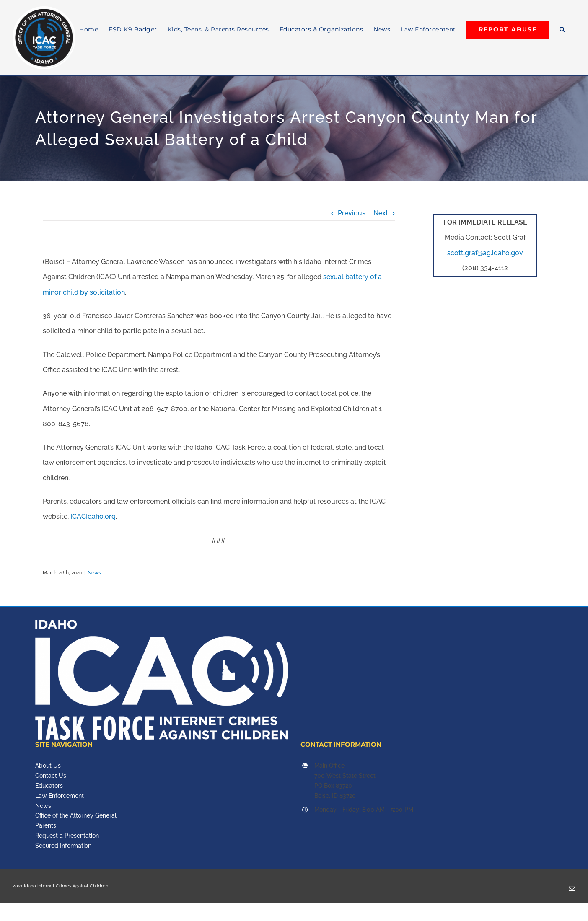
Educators (49, 786)
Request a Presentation (67, 836)
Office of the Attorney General (76, 815)
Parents (46, 825)
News (94, 573)
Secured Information (63, 846)
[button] (562, 29)
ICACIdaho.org (93, 516)
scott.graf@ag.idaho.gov (485, 253)
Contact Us (51, 776)
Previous (352, 213)
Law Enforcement (60, 796)
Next (381, 213)
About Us (48, 766)
